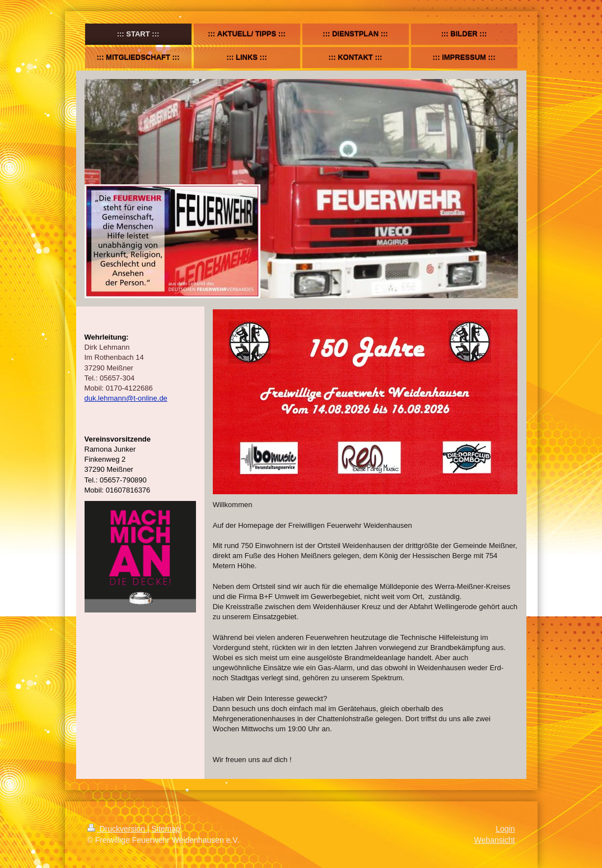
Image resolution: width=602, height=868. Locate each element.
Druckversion (117, 829)
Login (505, 829)
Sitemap (166, 829)
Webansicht (495, 840)
